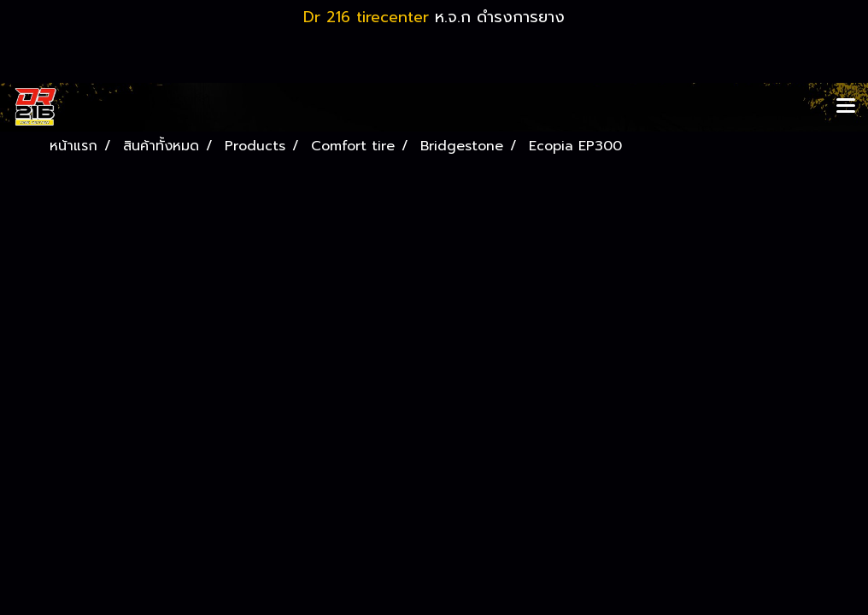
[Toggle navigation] (846, 107)
